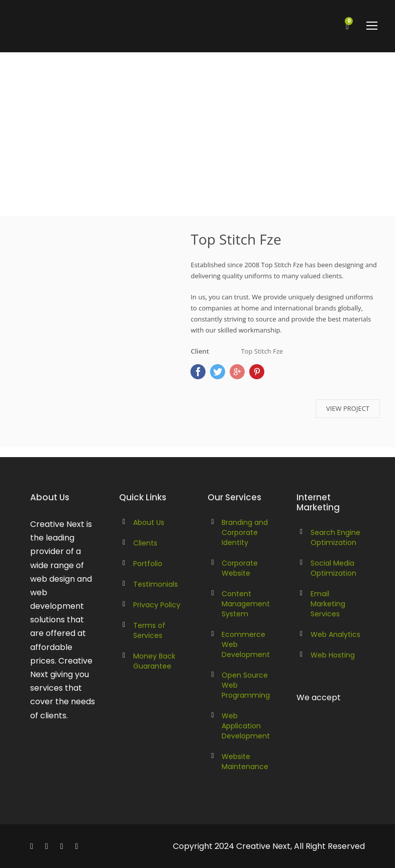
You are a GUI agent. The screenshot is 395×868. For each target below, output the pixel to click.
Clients (145, 543)
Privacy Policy (157, 605)
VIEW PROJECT (348, 408)
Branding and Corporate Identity (245, 532)
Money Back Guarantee (154, 661)
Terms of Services (149, 630)
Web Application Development (246, 726)
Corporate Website (240, 568)
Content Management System (246, 604)
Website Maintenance (245, 762)
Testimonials (156, 584)
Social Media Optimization (333, 568)
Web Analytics (335, 634)
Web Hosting (333, 655)
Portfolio (148, 564)
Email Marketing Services (328, 604)
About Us (149, 522)
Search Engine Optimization (335, 537)
